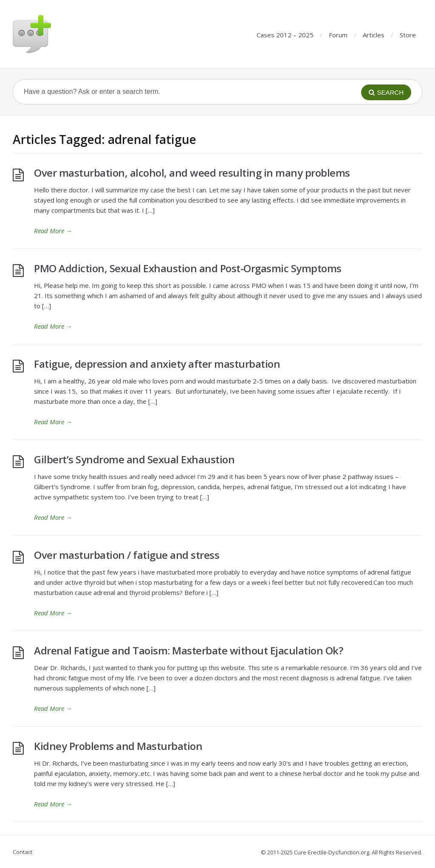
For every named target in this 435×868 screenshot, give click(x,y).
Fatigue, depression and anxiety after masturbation (157, 364)
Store (408, 35)
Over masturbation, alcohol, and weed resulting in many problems (192, 173)
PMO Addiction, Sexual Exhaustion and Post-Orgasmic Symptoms (188, 268)
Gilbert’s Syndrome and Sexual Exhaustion (134, 459)
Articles (374, 35)
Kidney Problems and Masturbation (118, 746)
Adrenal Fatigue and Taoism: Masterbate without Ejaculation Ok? (188, 650)
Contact (23, 852)
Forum (338, 35)
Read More (53, 231)
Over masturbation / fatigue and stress (127, 555)
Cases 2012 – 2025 (285, 35)
